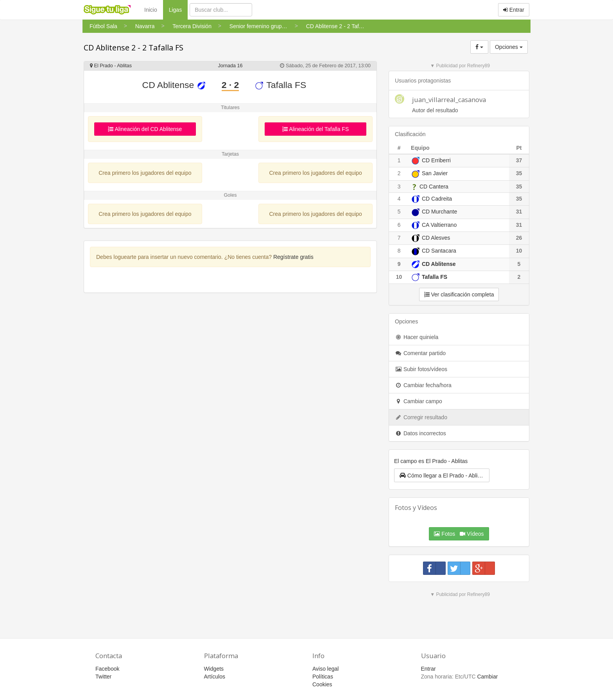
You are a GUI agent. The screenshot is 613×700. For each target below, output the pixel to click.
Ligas (178, 9)
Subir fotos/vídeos (421, 369)
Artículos (215, 677)
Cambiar (487, 677)
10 (399, 277)
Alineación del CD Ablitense (145, 129)
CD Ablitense (174, 85)
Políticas (323, 677)
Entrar (514, 10)
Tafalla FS (280, 85)
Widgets (214, 669)
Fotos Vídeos (459, 534)
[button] (442, 475)
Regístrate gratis (293, 257)
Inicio (151, 10)
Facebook (107, 669)
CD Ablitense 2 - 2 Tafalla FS (134, 48)
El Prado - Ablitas (111, 66)
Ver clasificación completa (459, 294)
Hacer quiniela (417, 337)
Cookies (322, 684)
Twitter (103, 677)
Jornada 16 (230, 66)
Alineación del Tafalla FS (315, 129)
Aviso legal (325, 669)
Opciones (509, 47)
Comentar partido (420, 353)
